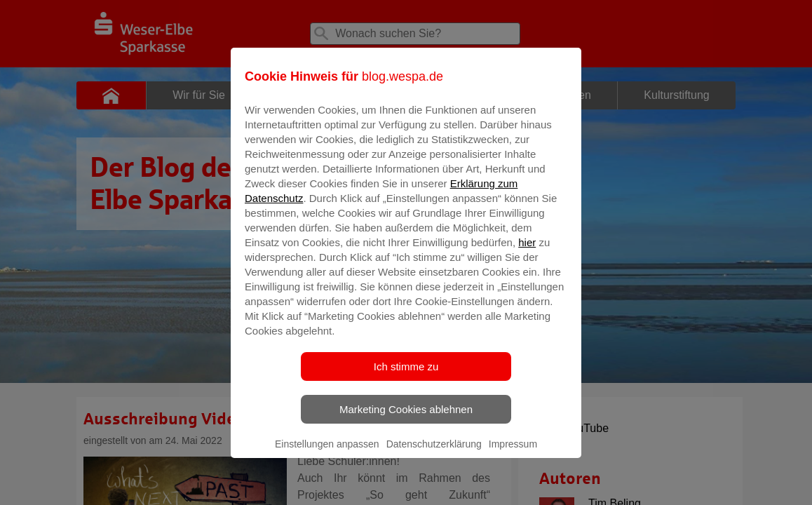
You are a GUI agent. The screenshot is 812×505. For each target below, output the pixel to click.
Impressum (513, 454)
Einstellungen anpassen (327, 454)
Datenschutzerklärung (434, 454)
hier (527, 252)
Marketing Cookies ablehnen (406, 419)
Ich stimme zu (406, 376)
